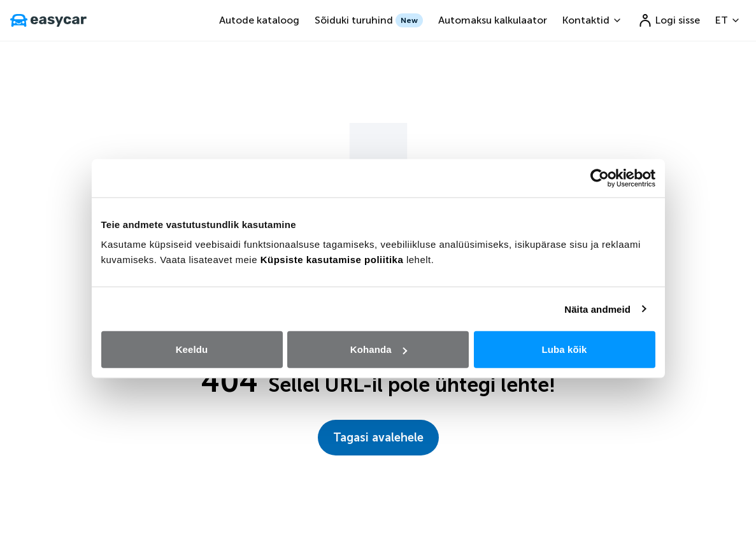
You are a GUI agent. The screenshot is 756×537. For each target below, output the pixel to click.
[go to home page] (48, 20)
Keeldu (192, 349)
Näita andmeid (597, 309)
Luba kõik (565, 349)
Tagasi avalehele (378, 438)
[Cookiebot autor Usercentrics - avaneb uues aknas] (600, 178)
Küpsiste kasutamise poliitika (332, 260)
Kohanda (379, 349)
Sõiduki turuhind (369, 20)
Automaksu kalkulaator (493, 20)
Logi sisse (669, 20)
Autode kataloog (259, 20)
